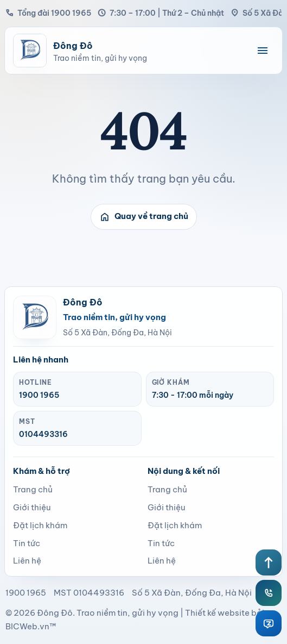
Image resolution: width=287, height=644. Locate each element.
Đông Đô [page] (55, 613)
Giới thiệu (32, 507)
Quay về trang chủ (144, 217)
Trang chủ (33, 489)
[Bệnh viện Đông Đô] (129, 51)
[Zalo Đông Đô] (269, 623)
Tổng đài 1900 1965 (48, 13)
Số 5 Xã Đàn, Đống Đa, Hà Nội (117, 333)
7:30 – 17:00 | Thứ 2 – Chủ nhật (161, 13)
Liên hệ (27, 561)
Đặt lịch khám (40, 525)
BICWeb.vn (27, 626)
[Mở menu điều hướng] (263, 51)
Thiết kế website (217, 613)
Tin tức (27, 543)
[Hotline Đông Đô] (269, 593)
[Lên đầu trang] (269, 562)
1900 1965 (39, 395)
